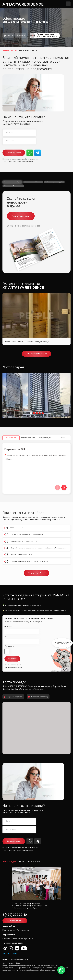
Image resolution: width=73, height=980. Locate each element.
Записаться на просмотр (38, 697)
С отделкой (9, 646)
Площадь (8, 627)
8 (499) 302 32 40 (15, 915)
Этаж (7, 637)
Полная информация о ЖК (36, 354)
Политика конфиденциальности (15, 960)
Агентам (21, 35)
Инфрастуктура (45, 438)
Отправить (12, 659)
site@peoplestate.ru (10, 953)
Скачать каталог (21, 216)
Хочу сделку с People (36, 573)
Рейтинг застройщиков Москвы (13, 186)
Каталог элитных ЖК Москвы (33, 182)
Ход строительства (28, 438)
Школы (62, 438)
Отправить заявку (14, 153)
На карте (8, 35)
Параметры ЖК (11, 438)
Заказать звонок (15, 921)
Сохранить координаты (13, 697)
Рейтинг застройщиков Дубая (54, 182)
